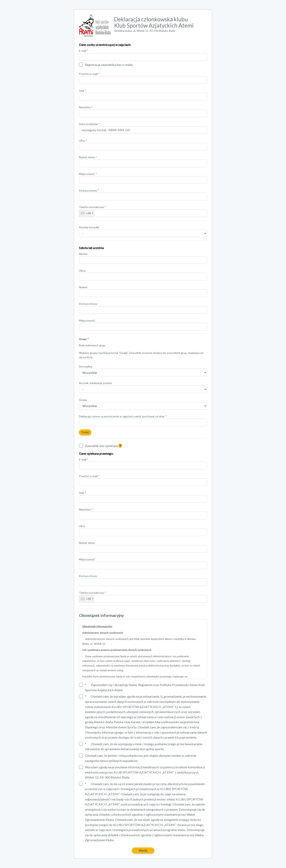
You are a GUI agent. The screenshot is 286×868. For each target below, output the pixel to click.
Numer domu (88, 157)
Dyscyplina (86, 366)
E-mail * (84, 51)
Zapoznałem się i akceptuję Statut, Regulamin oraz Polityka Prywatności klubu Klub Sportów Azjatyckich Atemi (142, 687)
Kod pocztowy (89, 190)
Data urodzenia (89, 124)
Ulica (83, 141)
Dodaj (85, 432)
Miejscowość (88, 174)
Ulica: (82, 271)
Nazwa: (83, 254)
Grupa (83, 400)
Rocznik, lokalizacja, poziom (95, 383)
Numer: (84, 287)
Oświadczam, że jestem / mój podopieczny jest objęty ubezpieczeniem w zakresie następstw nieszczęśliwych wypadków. (138, 758)
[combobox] (87, 213)
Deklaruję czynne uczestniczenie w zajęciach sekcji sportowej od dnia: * (123, 416)
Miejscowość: (87, 320)
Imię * (83, 91)
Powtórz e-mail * (89, 74)
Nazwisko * (86, 107)
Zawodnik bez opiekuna (102, 445)
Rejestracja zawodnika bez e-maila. (106, 64)
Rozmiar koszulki (89, 227)
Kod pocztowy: (88, 304)
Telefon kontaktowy (93, 207)
